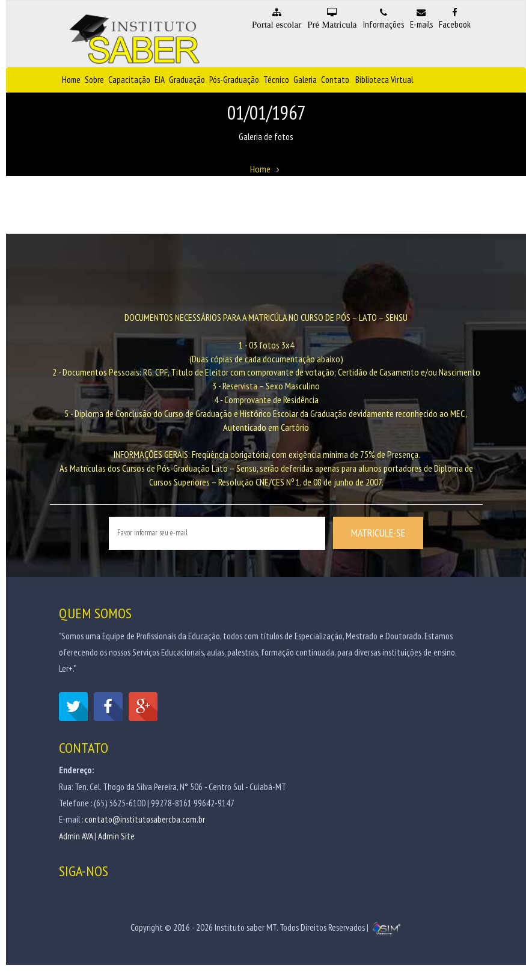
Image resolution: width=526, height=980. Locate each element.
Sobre (94, 80)
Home (71, 80)
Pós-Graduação (234, 80)
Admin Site (116, 837)
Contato (335, 80)
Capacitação (129, 80)
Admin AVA (76, 837)
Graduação (187, 80)
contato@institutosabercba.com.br (145, 821)
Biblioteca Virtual (384, 80)
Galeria (305, 80)
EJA (160, 80)
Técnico (276, 80)
